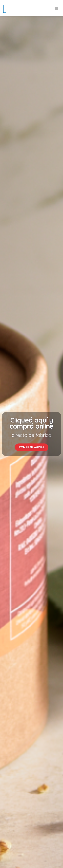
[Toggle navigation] (56, 8)
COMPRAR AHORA (32, 447)
